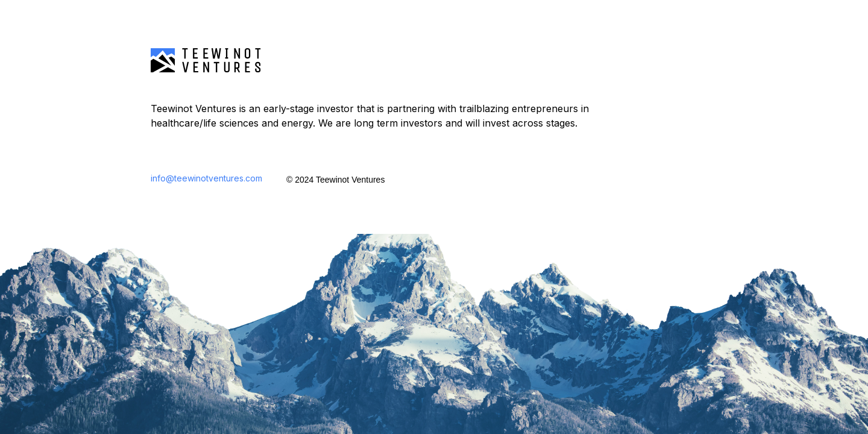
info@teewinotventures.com (206, 178)
